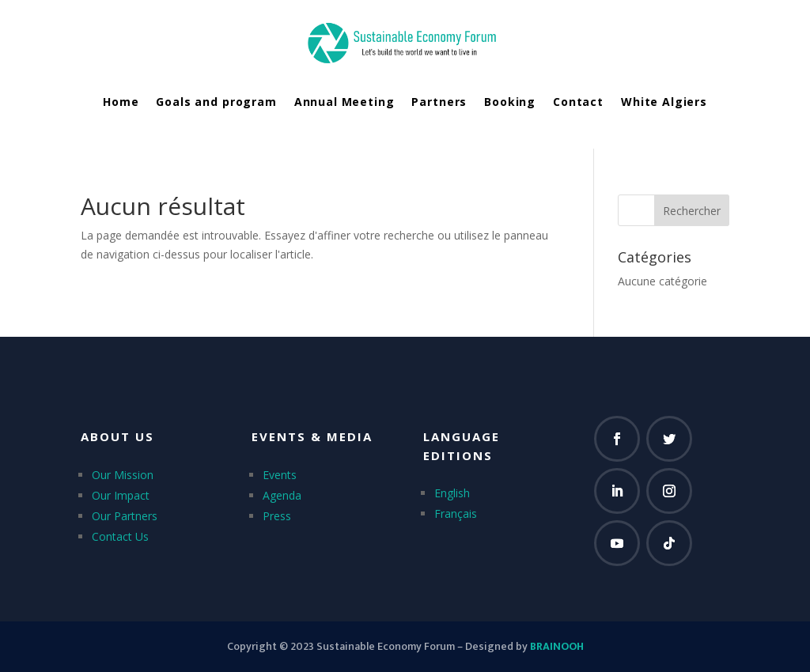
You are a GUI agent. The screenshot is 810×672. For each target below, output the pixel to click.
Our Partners (125, 516)
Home (121, 102)
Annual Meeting (344, 102)
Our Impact (121, 495)
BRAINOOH (557, 646)
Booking (510, 102)
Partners (439, 102)
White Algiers (664, 102)
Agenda (282, 495)
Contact (578, 102)
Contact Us (120, 536)
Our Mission (123, 475)
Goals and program (216, 102)
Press (277, 516)
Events (280, 475)
